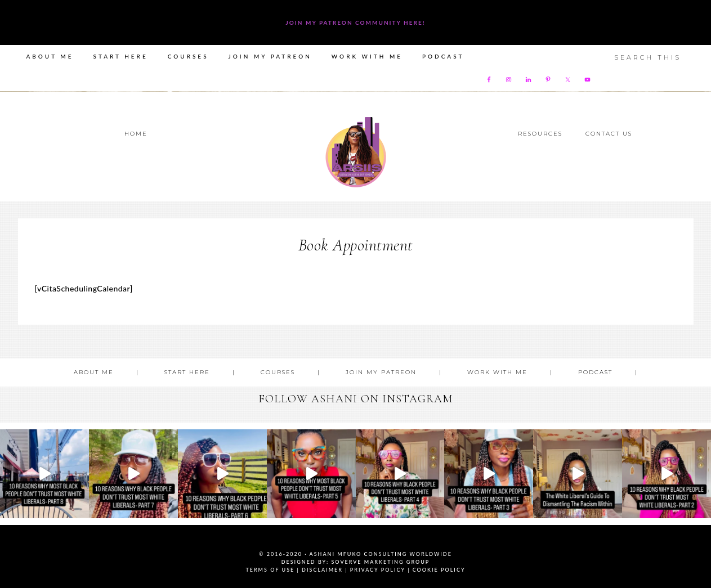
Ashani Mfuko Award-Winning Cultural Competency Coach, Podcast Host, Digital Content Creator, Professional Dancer (356, 152)
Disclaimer (322, 570)
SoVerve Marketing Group (380, 562)
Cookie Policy (439, 570)
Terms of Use (270, 570)
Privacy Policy (378, 570)
